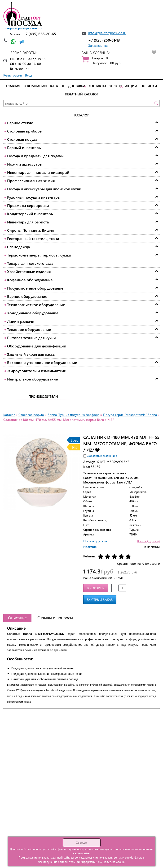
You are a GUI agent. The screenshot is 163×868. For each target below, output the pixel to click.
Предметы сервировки (28, 205)
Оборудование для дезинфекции (37, 346)
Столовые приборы (25, 131)
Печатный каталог (82, 94)
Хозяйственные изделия (29, 272)
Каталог (57, 86)
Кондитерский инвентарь (30, 214)
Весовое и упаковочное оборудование (42, 362)
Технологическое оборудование (36, 305)
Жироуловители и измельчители (37, 371)
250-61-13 (104, 40)
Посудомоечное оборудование (35, 288)
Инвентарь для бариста (28, 222)
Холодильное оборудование (33, 313)
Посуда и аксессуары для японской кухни (44, 189)
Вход (29, 75)
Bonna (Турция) (148, 541)
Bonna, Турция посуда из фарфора (73, 415)
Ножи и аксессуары (25, 164)
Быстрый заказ (100, 600)
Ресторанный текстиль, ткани (33, 238)
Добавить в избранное (97, 450)
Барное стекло (20, 123)
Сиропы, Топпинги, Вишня (31, 230)
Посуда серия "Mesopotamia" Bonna (130, 415)
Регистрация (13, 75)
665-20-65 (40, 34)
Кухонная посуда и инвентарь (33, 197)
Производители (43, 396)
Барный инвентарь (24, 148)
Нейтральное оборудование (33, 379)
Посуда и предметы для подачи (35, 156)
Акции (131, 86)
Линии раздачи (21, 321)
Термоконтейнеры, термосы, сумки (39, 255)
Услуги (116, 86)
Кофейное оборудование (30, 280)
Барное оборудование (27, 296)
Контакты (97, 86)
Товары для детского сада (30, 263)
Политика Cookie (114, 862)
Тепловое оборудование (29, 329)
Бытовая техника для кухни (31, 338)
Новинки (149, 86)
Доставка (77, 86)
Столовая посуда (22, 139)
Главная (13, 86)
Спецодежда (18, 247)
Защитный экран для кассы (31, 354)
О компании (35, 86)
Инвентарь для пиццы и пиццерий (38, 172)
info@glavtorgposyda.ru (107, 33)
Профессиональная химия (31, 181)
